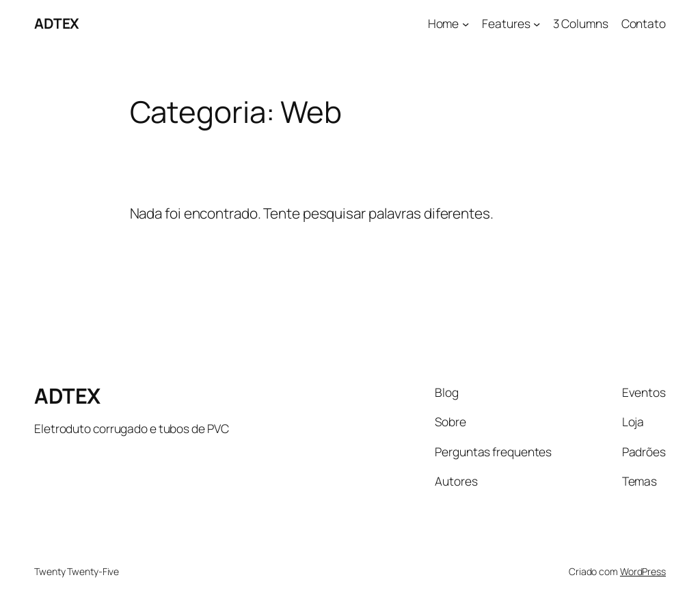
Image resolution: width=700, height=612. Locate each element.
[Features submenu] (537, 23)
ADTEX (57, 23)
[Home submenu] (466, 23)
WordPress (643, 571)
